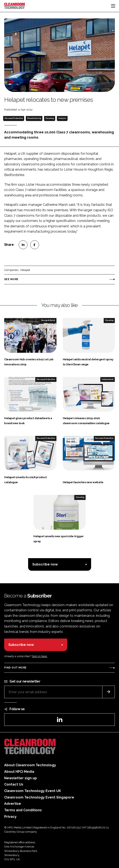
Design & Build (48, 320)
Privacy (10, 817)
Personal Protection (14, 118)
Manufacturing (34, 118)
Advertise (13, 804)
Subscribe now (45, 564)
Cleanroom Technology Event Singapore (39, 797)
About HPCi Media (19, 772)
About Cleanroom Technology (30, 765)
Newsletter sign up (21, 778)
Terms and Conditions (23, 810)
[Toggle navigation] (113, 6)
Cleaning (50, 118)
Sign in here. (40, 656)
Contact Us (14, 784)
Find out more (15, 668)
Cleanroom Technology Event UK (33, 791)
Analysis (62, 118)
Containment (107, 379)
